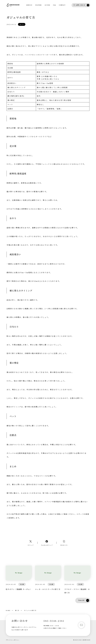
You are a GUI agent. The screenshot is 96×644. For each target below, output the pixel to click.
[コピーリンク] (64, 543)
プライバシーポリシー (13, 640)
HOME (8, 610)
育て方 (17, 610)
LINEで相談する (48, 528)
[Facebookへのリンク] (47, 543)
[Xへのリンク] (31, 543)
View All (84, 600)
